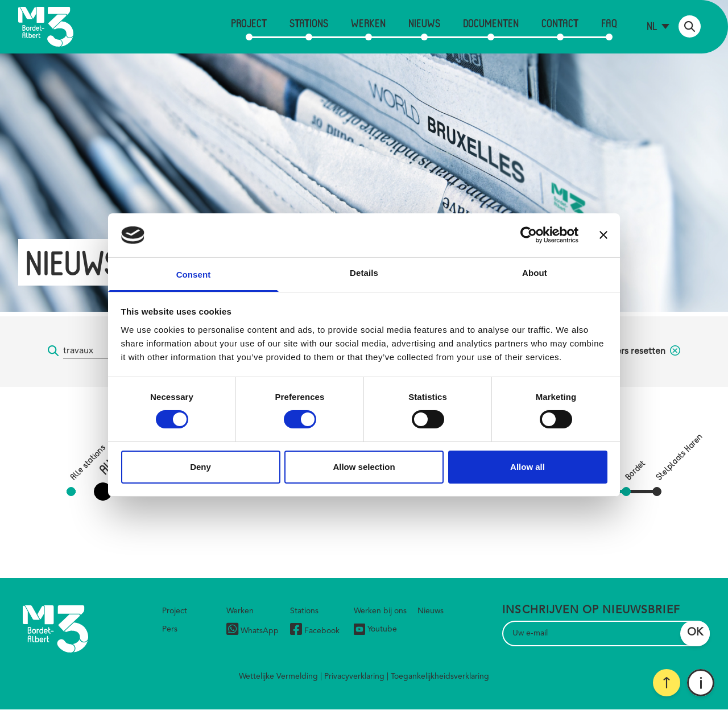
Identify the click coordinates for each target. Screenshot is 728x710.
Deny (200, 467)
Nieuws (424, 23)
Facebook (315, 631)
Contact (560, 23)
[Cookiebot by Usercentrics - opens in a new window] (529, 235)
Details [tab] (364, 273)
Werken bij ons (380, 611)
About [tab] (535, 273)
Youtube (375, 629)
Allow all (528, 467)
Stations (309, 23)
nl (652, 26)
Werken (368, 23)
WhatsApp (253, 631)
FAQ (609, 23)
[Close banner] (603, 235)
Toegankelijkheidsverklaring (440, 676)
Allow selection (364, 467)
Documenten (491, 23)
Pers (170, 629)
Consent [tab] (194, 274)
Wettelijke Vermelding (278, 676)
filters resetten (643, 352)
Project (249, 23)
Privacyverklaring (354, 676)
